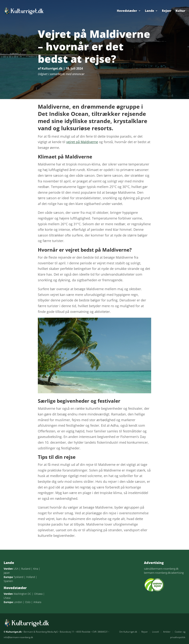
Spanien (8, 581)
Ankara (37, 602)
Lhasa (7, 598)
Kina (36, 569)
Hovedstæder (127, 11)
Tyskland (18, 577)
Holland (31, 577)
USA (16, 569)
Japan (7, 573)
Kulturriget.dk (52, 68)
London (18, 602)
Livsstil (156, 632)
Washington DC (22, 594)
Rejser (167, 11)
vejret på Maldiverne (82, 142)
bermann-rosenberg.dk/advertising (164, 573)
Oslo (28, 602)
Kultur (180, 11)
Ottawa (38, 594)
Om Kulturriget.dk (128, 632)
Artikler (167, 632)
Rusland (26, 569)
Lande (150, 11)
